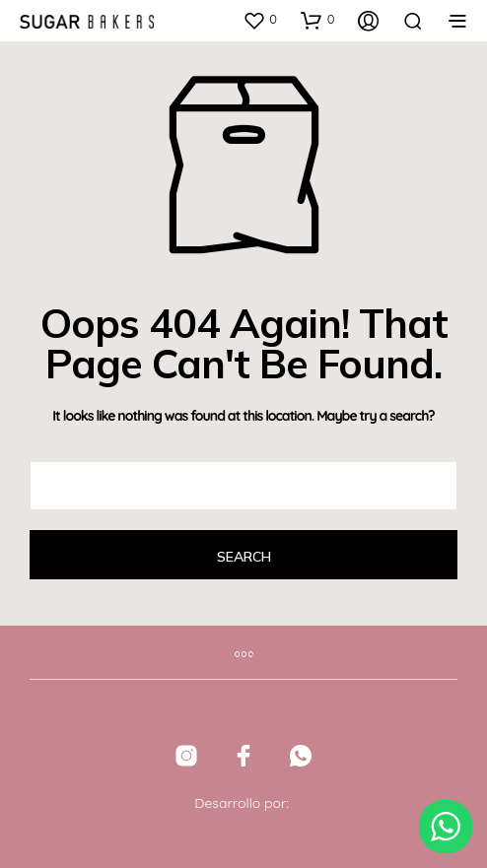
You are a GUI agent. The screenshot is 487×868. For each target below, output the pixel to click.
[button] (260, 20)
